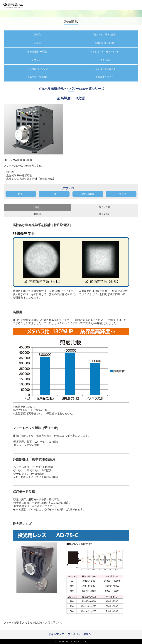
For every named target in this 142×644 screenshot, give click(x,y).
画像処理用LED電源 (37, 52)
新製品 (37, 35)
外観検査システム (105, 77)
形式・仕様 (105, 207)
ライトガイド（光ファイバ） (105, 52)
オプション (37, 60)
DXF (54, 194)
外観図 (37, 214)
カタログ (121, 194)
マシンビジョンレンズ (37, 69)
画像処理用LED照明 (105, 43)
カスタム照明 (105, 60)
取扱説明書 (88, 194)
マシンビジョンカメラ (105, 69)
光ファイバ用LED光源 (105, 35)
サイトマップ (56, 634)
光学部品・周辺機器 (37, 77)
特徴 (37, 207)
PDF (21, 194)
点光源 (37, 43)
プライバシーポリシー (81, 634)
